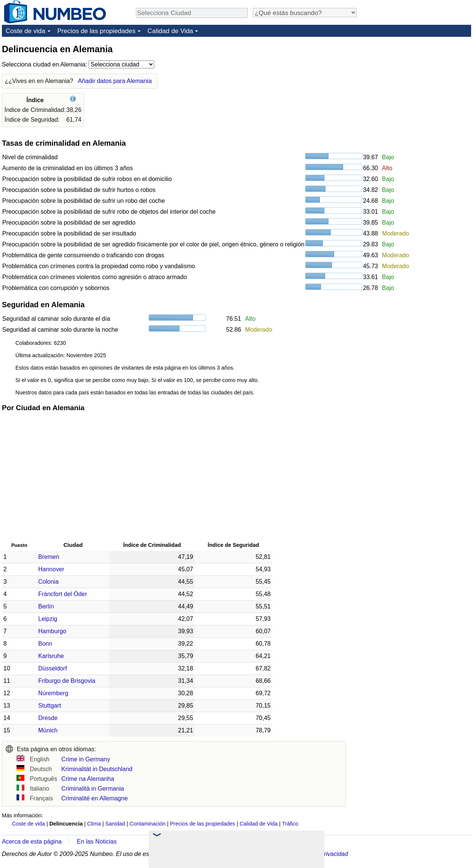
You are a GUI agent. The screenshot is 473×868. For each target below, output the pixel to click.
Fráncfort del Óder (63, 594)
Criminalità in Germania (93, 789)
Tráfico (290, 824)
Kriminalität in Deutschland (97, 769)
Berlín (46, 606)
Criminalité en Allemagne (94, 798)
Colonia (48, 582)
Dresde (48, 718)
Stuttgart (50, 706)
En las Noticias (97, 842)
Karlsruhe (51, 656)
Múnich (48, 730)
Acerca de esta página (32, 842)
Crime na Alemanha (88, 779)
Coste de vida (26, 31)
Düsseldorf (53, 668)
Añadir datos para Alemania (115, 81)
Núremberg (53, 693)
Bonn (45, 644)
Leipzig (48, 619)
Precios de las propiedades (96, 31)
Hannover (51, 569)
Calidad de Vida (170, 31)
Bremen (49, 557)
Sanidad (115, 824)
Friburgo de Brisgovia (67, 681)
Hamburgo (52, 631)
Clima (94, 824)
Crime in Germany (86, 759)
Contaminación (148, 824)
